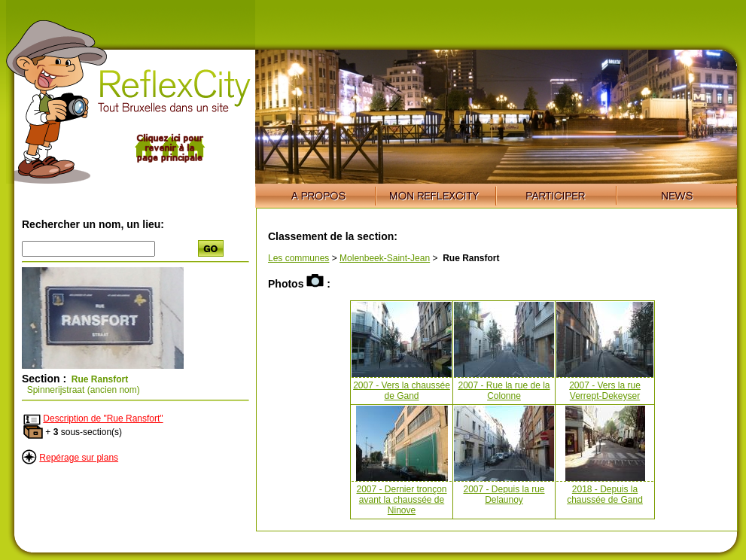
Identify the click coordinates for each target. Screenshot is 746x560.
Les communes (298, 258)
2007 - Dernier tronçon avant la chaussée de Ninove (401, 500)
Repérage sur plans (79, 458)
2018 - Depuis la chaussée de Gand (605, 495)
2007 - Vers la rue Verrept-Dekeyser (605, 391)
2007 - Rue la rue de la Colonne (504, 391)
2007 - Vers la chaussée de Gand (402, 391)
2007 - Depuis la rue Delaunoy (504, 495)
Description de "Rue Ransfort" (103, 418)
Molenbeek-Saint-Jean (385, 258)
